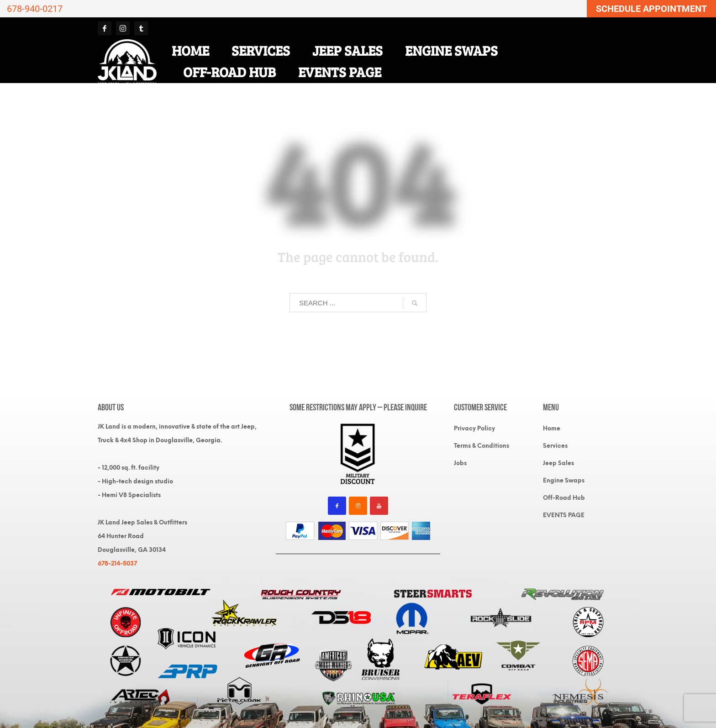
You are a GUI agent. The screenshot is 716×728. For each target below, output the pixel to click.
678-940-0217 (35, 9)
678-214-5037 (117, 563)
